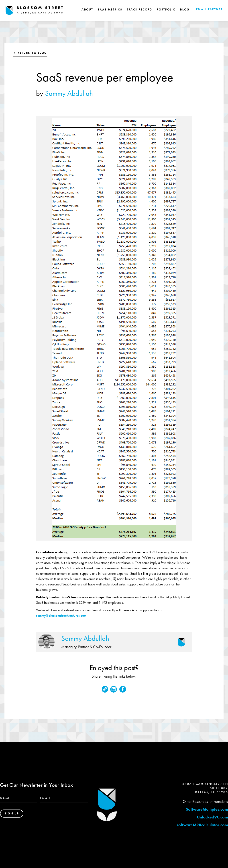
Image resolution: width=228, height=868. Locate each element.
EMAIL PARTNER (209, 9)
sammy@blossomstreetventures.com (61, 615)
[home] (34, 10)
